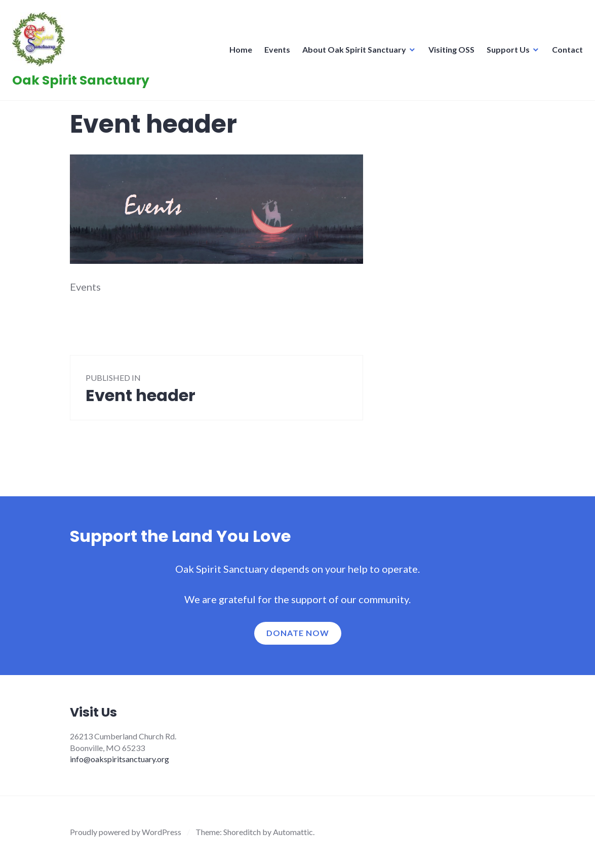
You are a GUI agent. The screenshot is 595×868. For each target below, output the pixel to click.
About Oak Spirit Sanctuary (351, 52)
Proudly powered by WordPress (126, 832)
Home (238, 52)
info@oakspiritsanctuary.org (120, 759)
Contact (564, 52)
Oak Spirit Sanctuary (84, 83)
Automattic (293, 832)
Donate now (298, 633)
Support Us (505, 52)
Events (274, 52)
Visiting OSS (448, 52)
